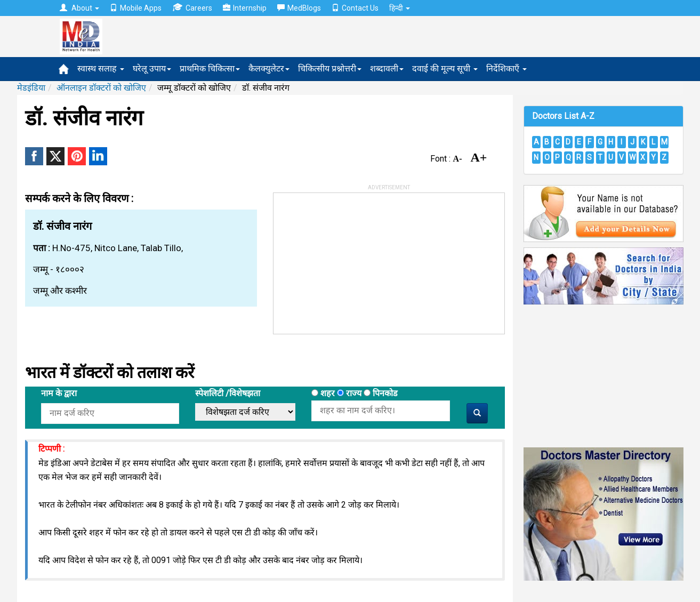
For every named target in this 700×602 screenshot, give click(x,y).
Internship (245, 8)
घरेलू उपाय (152, 69)
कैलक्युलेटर (269, 69)
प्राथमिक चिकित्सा (210, 69)
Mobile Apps (136, 8)
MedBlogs (299, 8)
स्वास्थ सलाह (101, 69)
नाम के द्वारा (59, 393)
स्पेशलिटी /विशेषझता (228, 393)
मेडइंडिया (31, 88)
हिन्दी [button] (400, 8)
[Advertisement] (353, 260)
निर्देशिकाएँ (506, 69)
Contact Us (355, 8)
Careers (192, 8)
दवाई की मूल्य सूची (445, 69)
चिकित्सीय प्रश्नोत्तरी (330, 69)
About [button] (79, 8)
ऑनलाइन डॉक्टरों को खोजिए (101, 88)
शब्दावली (387, 69)
